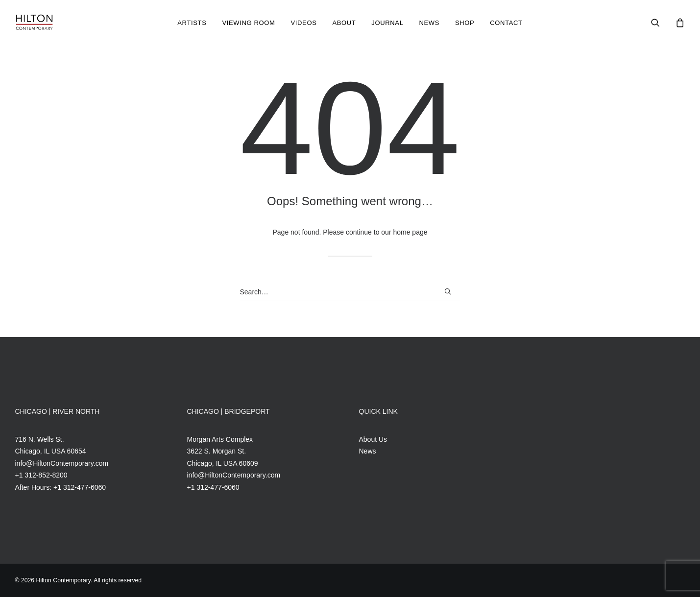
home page (410, 232)
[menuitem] (192, 23)
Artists (192, 23)
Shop (465, 23)
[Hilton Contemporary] (35, 23)
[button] (662, 23)
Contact (506, 23)
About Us (373, 439)
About (344, 23)
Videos (303, 23)
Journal (387, 23)
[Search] (350, 292)
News (429, 23)
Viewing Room (248, 23)
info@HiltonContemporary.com (62, 463)
